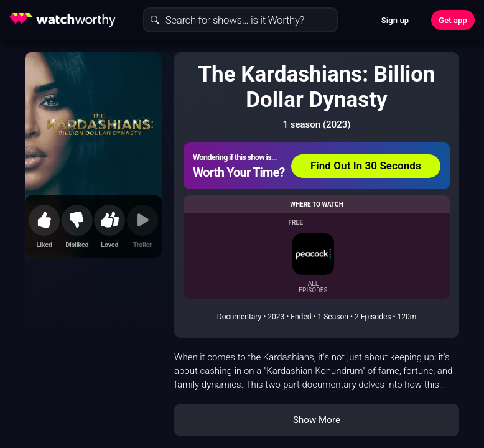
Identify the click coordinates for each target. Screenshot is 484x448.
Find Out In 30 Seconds (366, 166)
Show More (317, 420)
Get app (453, 20)
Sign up (395, 20)
